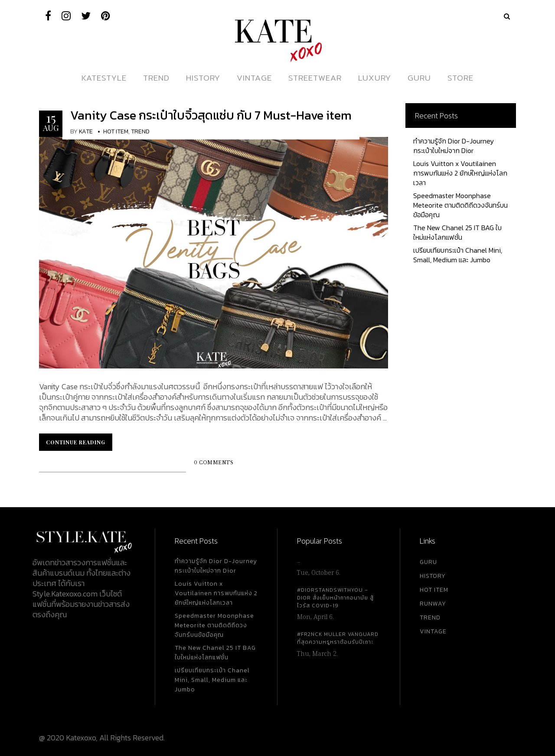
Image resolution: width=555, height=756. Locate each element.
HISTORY (433, 576)
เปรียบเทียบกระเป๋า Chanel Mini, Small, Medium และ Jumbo (458, 255)
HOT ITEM (434, 590)
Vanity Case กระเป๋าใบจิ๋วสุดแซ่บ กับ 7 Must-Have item (211, 115)
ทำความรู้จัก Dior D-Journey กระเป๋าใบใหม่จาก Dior (454, 146)
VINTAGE (433, 631)
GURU (428, 562)
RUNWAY (433, 604)
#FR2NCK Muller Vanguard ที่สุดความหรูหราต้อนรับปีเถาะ (338, 638)
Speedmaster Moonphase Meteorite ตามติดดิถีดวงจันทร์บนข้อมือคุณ (460, 205)
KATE (86, 132)
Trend (140, 132)
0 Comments (214, 463)
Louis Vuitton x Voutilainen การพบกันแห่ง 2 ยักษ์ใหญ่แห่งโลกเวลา (460, 173)
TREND (430, 618)
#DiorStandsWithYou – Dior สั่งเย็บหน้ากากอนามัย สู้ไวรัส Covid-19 (335, 598)
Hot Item (116, 132)
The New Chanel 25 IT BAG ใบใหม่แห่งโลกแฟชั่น (457, 232)
